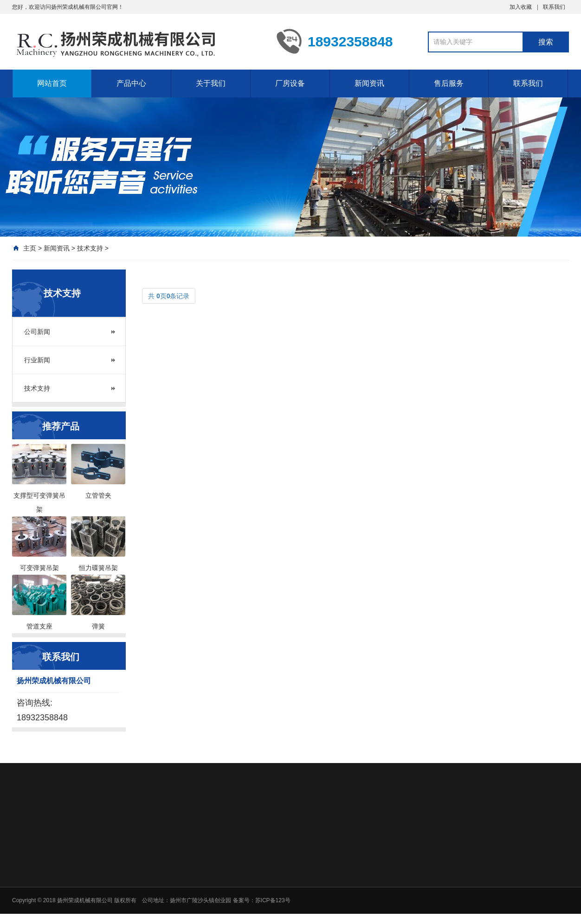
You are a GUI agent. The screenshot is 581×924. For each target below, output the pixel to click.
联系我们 (554, 7)
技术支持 (90, 248)
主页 (30, 248)
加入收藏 (521, 7)
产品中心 (131, 83)
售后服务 (449, 83)
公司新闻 (37, 332)
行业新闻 (37, 360)
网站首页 (52, 83)
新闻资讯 (369, 83)
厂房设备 (290, 83)
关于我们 (211, 83)
